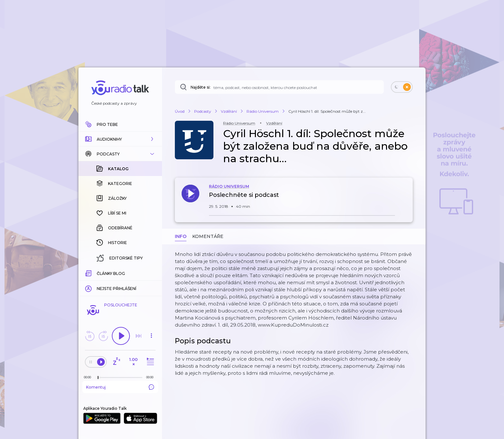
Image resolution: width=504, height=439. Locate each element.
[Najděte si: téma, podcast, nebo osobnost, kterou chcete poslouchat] (279, 87)
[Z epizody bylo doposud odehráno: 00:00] (89, 377)
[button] (120, 139)
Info (181, 236)
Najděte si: (201, 87)
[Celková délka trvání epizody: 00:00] (151, 377)
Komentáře (208, 236)
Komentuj (120, 387)
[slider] (98, 378)
